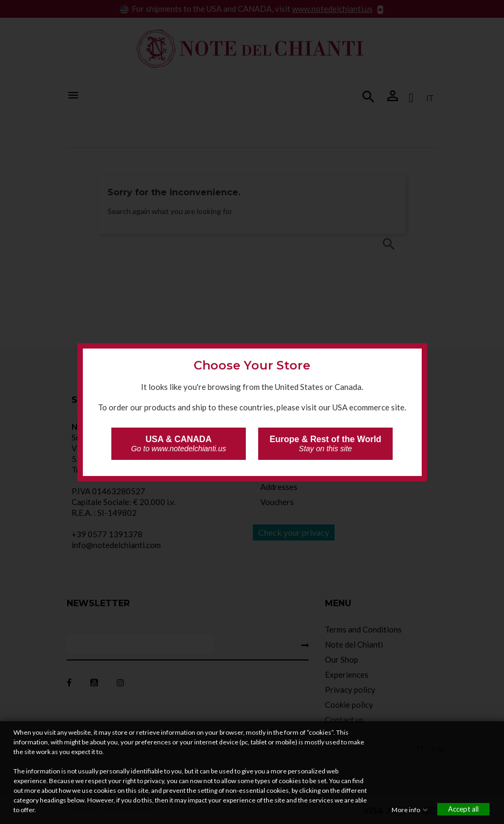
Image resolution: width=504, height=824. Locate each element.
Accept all (463, 809)
